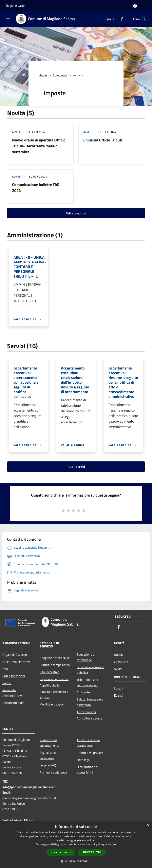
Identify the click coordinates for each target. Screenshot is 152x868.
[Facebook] (120, 19)
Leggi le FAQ (48, 765)
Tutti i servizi (76, 467)
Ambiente (83, 692)
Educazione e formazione (86, 657)
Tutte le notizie (76, 213)
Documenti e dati (14, 703)
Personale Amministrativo (13, 693)
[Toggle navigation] (8, 19)
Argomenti (60, 75)
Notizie (119, 655)
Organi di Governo (15, 655)
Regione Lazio (15, 6)
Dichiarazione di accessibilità (87, 770)
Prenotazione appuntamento (49, 743)
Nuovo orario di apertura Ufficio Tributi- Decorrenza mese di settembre (39, 146)
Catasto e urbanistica (54, 692)
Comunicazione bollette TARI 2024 (36, 188)
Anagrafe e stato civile (55, 658)
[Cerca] (144, 19)
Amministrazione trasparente (88, 743)
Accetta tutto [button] (61, 853)
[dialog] (76, 844)
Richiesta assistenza (53, 772)
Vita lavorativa (49, 672)
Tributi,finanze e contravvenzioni (88, 682)
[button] (76, 861)
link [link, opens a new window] (114, 844)
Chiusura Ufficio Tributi (103, 140)
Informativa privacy (90, 753)
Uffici (6, 669)
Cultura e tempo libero (55, 665)
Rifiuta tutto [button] (92, 852)
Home (43, 75)
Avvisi (16, 132)
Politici (7, 683)
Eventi (118, 695)
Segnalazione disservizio (48, 755)
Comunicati (122, 662)
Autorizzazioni (86, 712)
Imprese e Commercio (54, 679)
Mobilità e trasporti (52, 704)
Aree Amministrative (16, 662)
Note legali (84, 760)
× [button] (148, 825)
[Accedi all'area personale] (135, 6)
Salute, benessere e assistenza (90, 702)
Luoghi (119, 688)
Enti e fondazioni (14, 676)
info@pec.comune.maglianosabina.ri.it (29, 787)
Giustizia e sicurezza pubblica (90, 670)
